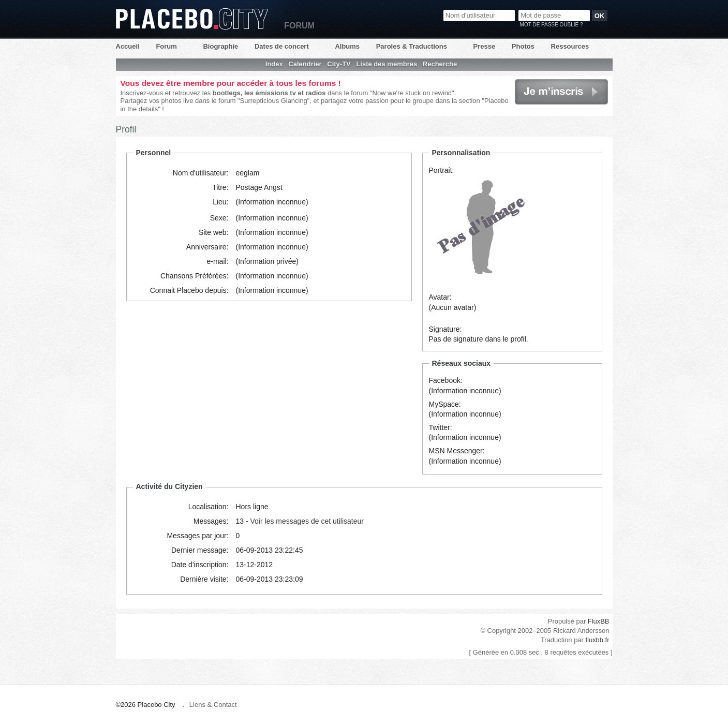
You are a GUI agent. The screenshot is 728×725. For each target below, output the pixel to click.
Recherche (440, 64)
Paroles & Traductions (412, 46)
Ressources (570, 46)
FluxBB (599, 621)
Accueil (128, 46)
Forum (166, 46)
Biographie (220, 46)
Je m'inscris (561, 92)
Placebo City (192, 19)
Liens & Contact (213, 705)
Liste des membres (387, 64)
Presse (485, 46)
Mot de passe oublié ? (552, 25)
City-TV (339, 64)
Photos (523, 46)
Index (274, 64)
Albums (347, 46)
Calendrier (305, 64)
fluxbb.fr (597, 640)
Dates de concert (282, 46)
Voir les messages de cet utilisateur (307, 521)
